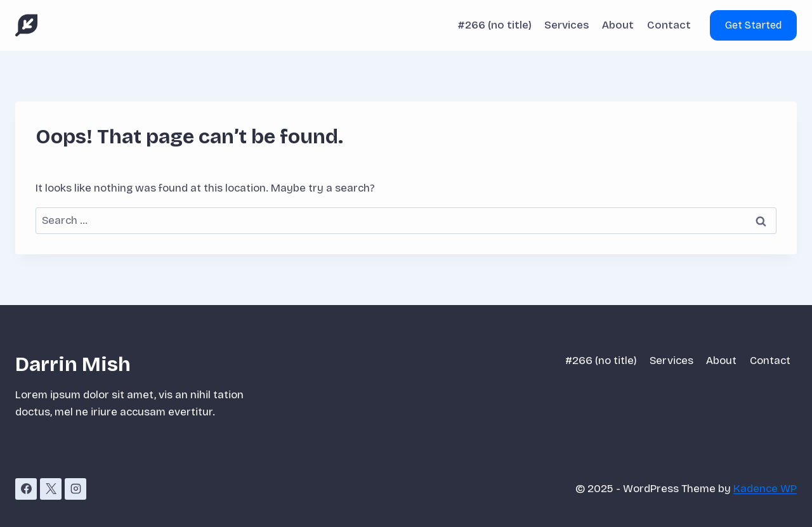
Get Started (753, 25)
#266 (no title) (494, 25)
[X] (51, 489)
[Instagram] (75, 489)
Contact (669, 25)
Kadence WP (765, 489)
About (618, 25)
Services (567, 25)
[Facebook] (26, 489)
